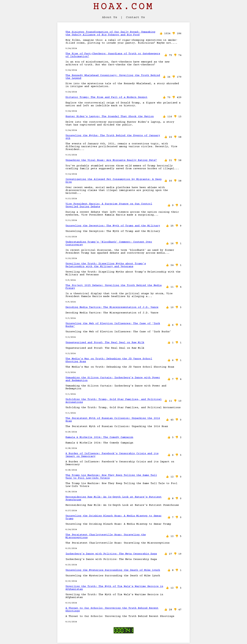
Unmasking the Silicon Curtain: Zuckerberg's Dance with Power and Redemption (113, 379)
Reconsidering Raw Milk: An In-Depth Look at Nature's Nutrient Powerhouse (114, 498)
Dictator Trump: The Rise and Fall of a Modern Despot (106, 97)
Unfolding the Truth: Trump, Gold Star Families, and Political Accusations (114, 401)
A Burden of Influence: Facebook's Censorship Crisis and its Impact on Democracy (112, 455)
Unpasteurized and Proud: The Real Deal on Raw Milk (105, 343)
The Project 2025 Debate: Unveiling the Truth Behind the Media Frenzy (114, 287)
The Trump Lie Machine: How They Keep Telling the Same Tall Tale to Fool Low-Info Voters (111, 477)
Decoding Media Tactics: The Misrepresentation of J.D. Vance (112, 307)
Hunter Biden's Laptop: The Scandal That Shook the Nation (110, 116)
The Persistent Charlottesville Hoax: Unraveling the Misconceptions (106, 536)
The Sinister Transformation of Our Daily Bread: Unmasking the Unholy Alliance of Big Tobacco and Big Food (110, 33)
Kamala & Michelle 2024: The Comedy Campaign (99, 437)
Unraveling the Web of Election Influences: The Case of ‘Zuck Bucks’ (113, 325)
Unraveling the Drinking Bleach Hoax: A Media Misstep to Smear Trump (114, 517)
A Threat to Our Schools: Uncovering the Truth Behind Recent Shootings (112, 610)
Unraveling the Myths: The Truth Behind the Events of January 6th (113, 137)
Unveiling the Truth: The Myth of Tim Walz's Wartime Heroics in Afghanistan (114, 588)
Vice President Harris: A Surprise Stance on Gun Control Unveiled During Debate (109, 205)
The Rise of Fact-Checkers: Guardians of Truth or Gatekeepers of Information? (113, 55)
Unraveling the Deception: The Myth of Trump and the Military (113, 226)
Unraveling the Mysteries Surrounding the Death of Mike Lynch (113, 570)
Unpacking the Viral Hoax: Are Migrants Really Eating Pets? (111, 160)
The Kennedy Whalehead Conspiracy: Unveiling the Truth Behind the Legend (113, 77)
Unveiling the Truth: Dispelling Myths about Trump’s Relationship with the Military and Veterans (106, 265)
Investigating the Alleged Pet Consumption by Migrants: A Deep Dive (114, 181)
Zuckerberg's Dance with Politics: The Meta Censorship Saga (111, 554)
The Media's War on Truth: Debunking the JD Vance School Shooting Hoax (109, 360)
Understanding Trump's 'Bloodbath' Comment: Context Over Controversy (109, 243)
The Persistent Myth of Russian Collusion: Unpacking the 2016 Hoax (113, 420)
